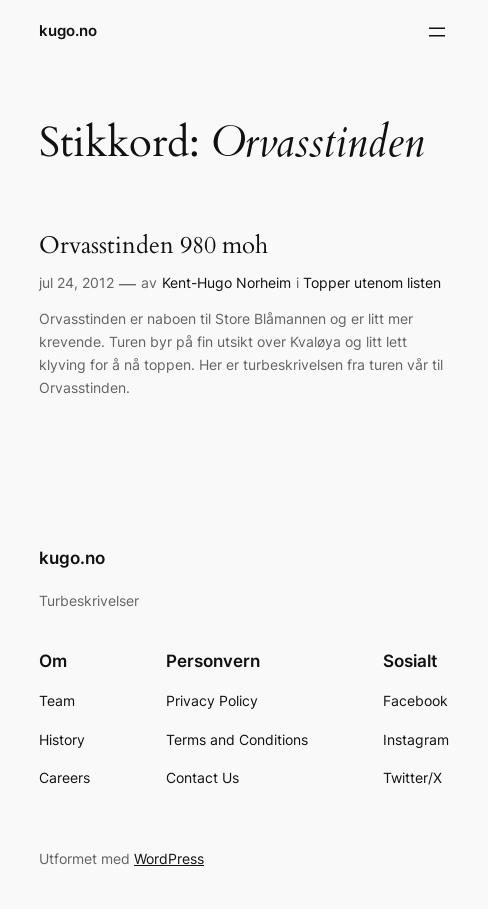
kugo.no (68, 31)
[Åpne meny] (437, 32)
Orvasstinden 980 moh (153, 246)
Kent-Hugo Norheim (226, 282)
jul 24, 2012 (76, 282)
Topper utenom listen (372, 282)
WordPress (169, 858)
